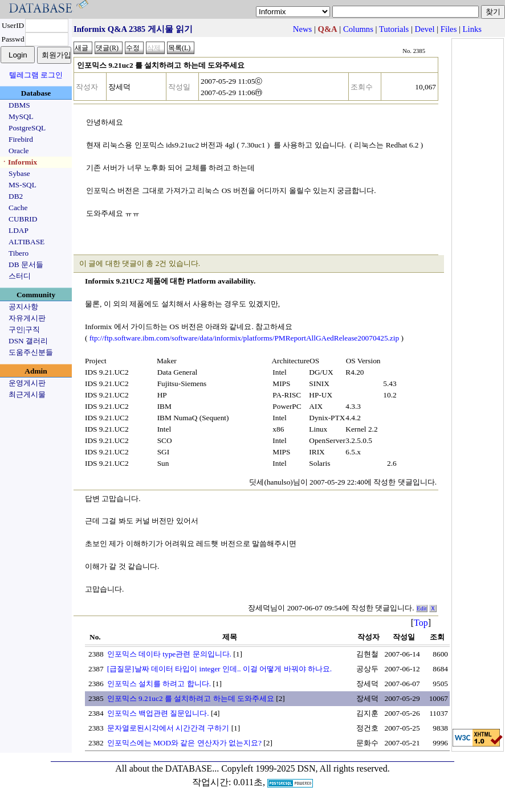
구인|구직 (24, 329)
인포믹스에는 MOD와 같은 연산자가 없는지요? (184, 743)
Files (449, 29)
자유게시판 (27, 318)
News (302, 29)
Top (421, 623)
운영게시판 (27, 383)
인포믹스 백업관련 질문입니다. (158, 713)
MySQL (21, 116)
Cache (18, 208)
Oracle (19, 151)
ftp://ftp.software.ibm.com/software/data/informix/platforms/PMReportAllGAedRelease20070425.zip (244, 338)
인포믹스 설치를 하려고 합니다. (159, 684)
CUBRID (23, 219)
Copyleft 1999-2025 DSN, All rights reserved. (306, 768)
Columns (358, 29)
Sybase (19, 173)
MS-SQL (23, 185)
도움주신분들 (31, 352)
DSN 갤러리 (28, 341)
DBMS (19, 105)
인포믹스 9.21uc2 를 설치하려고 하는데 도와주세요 (191, 698)
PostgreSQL (27, 128)
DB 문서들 (26, 264)
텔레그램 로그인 (36, 75)
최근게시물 (27, 394)
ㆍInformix (19, 162)
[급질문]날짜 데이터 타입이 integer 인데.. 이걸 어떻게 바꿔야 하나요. (220, 669)
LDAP (19, 230)
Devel (425, 29)
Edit (422, 608)
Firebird (21, 139)
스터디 (20, 276)
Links (472, 29)
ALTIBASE (27, 242)
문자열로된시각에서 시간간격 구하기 (168, 728)
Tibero (19, 253)
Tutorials (394, 29)
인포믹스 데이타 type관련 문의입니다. (169, 654)
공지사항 (23, 307)
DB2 (16, 196)
